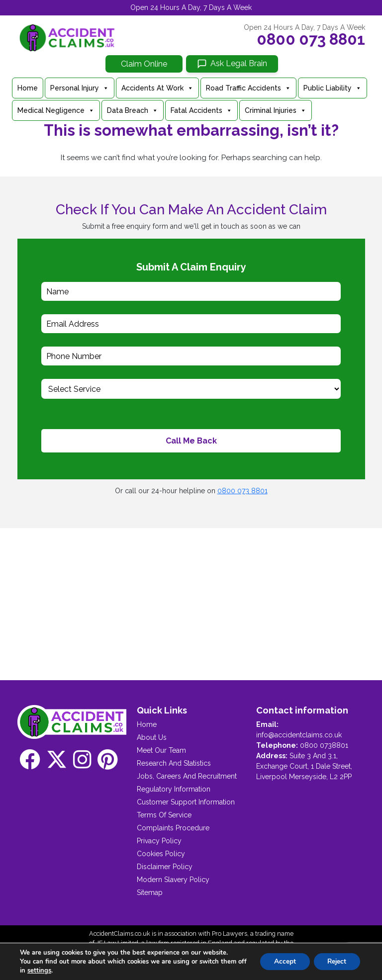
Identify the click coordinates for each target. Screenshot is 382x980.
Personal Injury (80, 88)
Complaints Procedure (173, 828)
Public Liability (333, 88)
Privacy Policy (159, 841)
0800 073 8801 (311, 39)
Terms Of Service (164, 815)
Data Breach (133, 110)
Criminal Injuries (276, 110)
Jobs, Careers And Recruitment (187, 776)
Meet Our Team (161, 750)
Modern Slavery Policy (173, 880)
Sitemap (150, 892)
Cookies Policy (161, 854)
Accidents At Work (157, 88)
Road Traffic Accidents (248, 88)
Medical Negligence (56, 110)
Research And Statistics (174, 763)
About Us (152, 737)
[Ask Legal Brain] (232, 64)
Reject (335, 961)
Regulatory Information (174, 789)
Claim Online (144, 64)
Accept (281, 961)
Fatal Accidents (201, 110)
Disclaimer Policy (165, 867)
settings (50, 971)
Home (28, 88)
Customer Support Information (186, 802)
